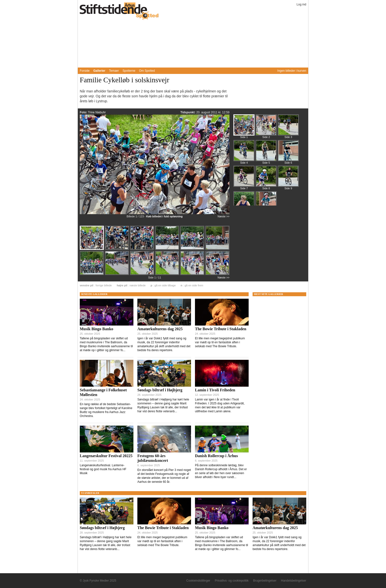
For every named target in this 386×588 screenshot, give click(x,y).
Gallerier (99, 71)
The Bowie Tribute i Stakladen (221, 329)
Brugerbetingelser (265, 581)
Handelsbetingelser (294, 581)
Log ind (301, 4)
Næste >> (224, 216)
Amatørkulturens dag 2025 (160, 329)
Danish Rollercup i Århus (216, 456)
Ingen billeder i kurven (292, 71)
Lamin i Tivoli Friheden (215, 390)
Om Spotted (147, 71)
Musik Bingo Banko (96, 329)
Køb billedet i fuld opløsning (164, 216)
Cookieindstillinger (198, 581)
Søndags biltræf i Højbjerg (160, 390)
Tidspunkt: (188, 112)
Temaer (114, 71)
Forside (85, 71)
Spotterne (129, 71)
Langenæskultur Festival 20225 (106, 456)
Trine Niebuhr (97, 112)
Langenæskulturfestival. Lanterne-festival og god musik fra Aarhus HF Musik (103, 469)
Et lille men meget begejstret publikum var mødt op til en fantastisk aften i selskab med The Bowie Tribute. (220, 342)
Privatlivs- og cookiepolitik (232, 581)
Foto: (84, 112)
